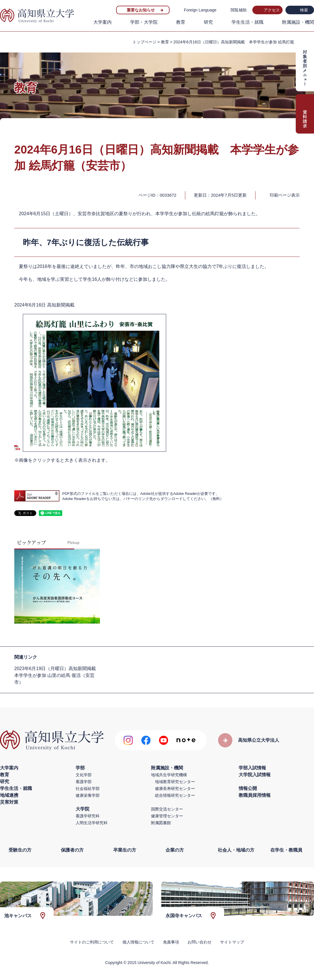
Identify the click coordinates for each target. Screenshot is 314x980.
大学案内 (102, 22)
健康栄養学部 (88, 795)
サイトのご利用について (92, 942)
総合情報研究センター (175, 795)
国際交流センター (167, 809)
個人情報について (138, 942)
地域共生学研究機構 (169, 775)
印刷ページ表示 (285, 195)
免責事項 (171, 942)
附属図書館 (161, 823)
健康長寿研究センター (175, 789)
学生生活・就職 (247, 22)
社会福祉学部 (88, 789)
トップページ (144, 42)
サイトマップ (232, 942)
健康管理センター (167, 816)
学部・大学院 (144, 22)
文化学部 (84, 775)
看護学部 (84, 782)
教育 (181, 22)
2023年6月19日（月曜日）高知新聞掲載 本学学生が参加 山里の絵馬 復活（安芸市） (57, 675)
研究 (208, 22)
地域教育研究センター (175, 782)
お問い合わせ (200, 942)
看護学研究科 (88, 816)
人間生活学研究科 (92, 823)
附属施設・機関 (298, 22)
